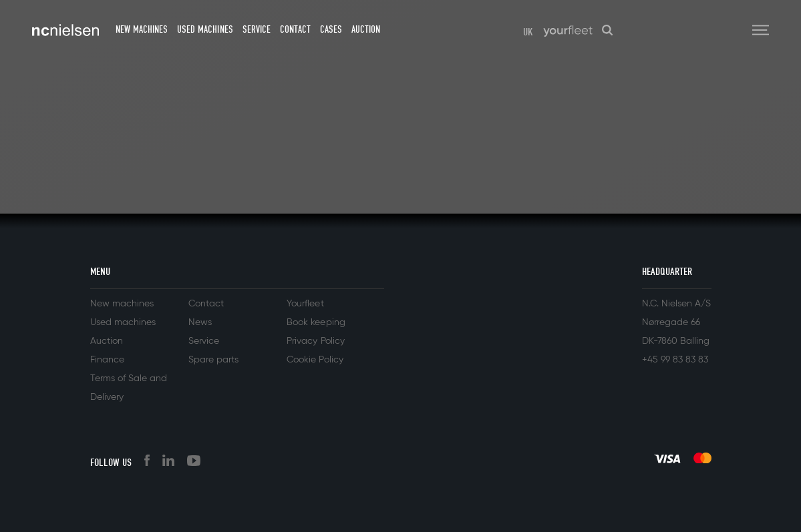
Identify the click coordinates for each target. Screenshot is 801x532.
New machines (142, 29)
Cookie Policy (315, 360)
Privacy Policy (315, 341)
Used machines (205, 29)
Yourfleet (305, 304)
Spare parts (213, 360)
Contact (295, 29)
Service (257, 29)
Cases (331, 29)
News (200, 322)
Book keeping (316, 322)
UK (528, 32)
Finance (107, 360)
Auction (366, 29)
